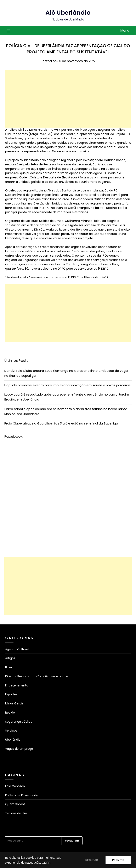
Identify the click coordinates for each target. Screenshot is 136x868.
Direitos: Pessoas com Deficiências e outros (37, 676)
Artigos (10, 658)
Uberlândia (13, 740)
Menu (125, 30)
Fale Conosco (15, 786)
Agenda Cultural (17, 649)
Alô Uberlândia (68, 13)
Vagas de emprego (19, 749)
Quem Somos (15, 804)
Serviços (11, 731)
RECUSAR (90, 860)
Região (10, 713)
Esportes (11, 694)
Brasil (9, 667)
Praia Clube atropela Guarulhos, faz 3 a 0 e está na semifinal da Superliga (61, 423)
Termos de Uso (16, 813)
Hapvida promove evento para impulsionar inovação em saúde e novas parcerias (67, 385)
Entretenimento (17, 685)
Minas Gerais (14, 703)
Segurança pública (19, 722)
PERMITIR (118, 860)
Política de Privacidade (22, 795)
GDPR (46, 863)
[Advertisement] (68, 99)
